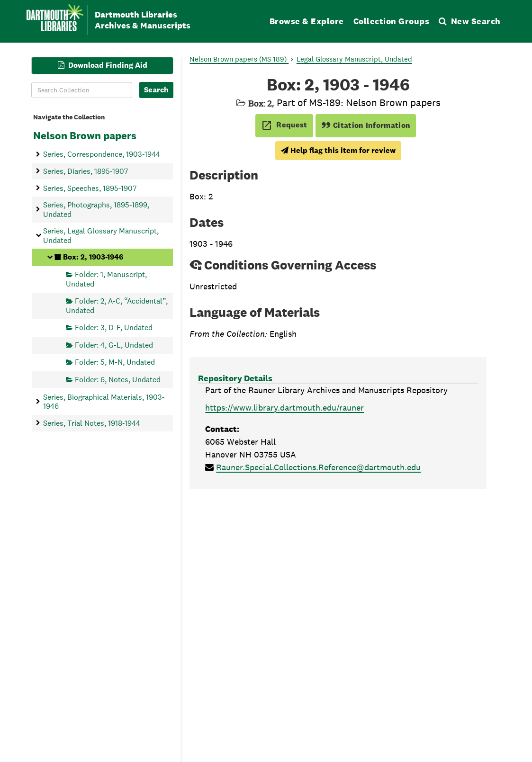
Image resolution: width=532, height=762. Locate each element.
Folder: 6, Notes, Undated (118, 379)
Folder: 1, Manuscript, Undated (106, 279)
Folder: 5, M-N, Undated (115, 362)
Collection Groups (392, 21)
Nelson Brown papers (85, 135)
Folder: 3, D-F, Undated (114, 327)
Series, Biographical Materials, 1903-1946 (104, 401)
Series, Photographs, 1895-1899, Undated (96, 209)
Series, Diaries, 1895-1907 (86, 171)
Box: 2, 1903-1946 (93, 257)
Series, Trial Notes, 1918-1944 (92, 423)
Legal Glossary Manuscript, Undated (354, 59)
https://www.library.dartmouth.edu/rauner (284, 408)
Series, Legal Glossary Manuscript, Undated (101, 235)
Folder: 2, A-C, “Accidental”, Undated (117, 305)
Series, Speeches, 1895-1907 (90, 188)
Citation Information (366, 125)
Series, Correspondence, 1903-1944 (102, 154)
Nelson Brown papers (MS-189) (239, 59)
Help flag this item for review (338, 150)
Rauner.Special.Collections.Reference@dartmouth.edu (318, 467)
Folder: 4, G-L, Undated (114, 345)
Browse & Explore (307, 21)
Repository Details (235, 378)
